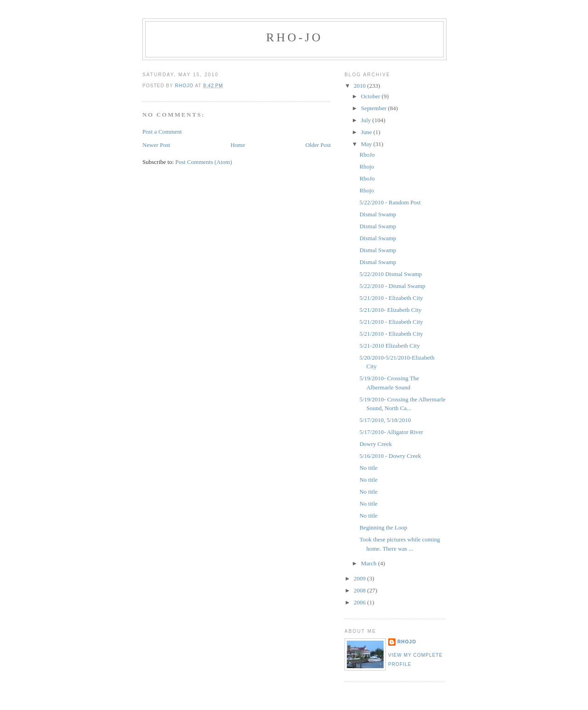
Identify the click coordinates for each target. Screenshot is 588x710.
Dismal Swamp (378, 214)
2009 (360, 578)
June (367, 132)
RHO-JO (294, 37)
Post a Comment (162, 132)
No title (368, 468)
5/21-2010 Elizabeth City (389, 346)
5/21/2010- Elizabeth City (390, 310)
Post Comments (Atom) (204, 162)
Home (238, 145)
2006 (360, 602)
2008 (360, 590)
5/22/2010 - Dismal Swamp (392, 286)
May (367, 144)
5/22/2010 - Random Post (390, 202)
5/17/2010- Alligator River (391, 432)
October (371, 96)
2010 (360, 86)
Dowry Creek (375, 444)
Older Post (318, 145)
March (370, 563)
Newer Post (156, 145)
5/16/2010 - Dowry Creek (390, 456)
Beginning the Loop (383, 527)
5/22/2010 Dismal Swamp (390, 274)
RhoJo (367, 155)
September (375, 108)
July (367, 120)
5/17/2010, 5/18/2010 (385, 420)
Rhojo (367, 166)
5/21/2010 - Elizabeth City (391, 298)
